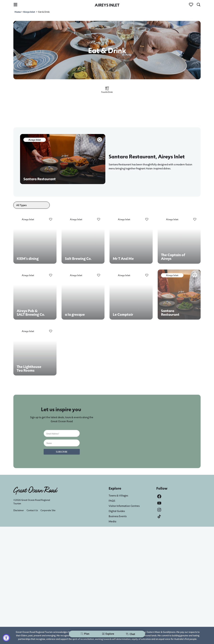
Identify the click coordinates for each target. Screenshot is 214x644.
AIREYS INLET (107, 5)
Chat (130, 634)
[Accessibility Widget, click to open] (6, 638)
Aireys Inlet (29, 12)
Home (18, 12)
